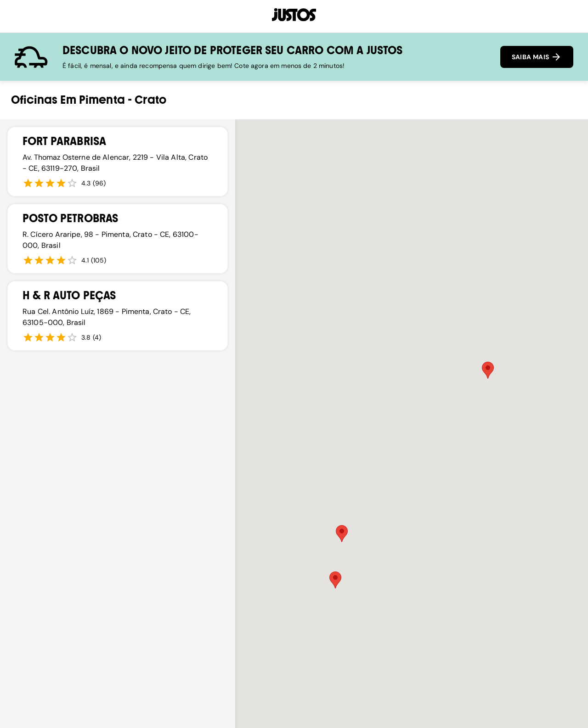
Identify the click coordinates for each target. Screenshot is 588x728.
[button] (488, 370)
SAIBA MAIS (537, 57)
